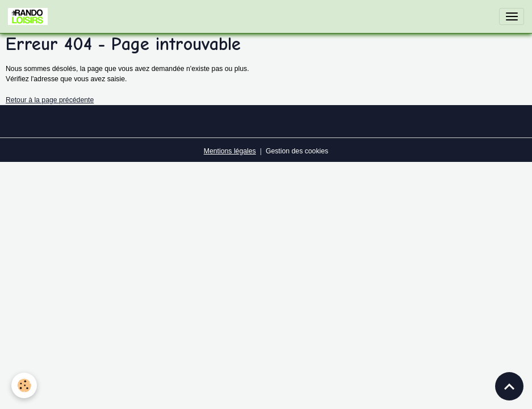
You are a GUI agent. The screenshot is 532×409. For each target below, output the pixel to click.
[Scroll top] (509, 386)
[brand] (30, 16)
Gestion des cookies (297, 151)
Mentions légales (230, 151)
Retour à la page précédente (50, 100)
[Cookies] (24, 385)
